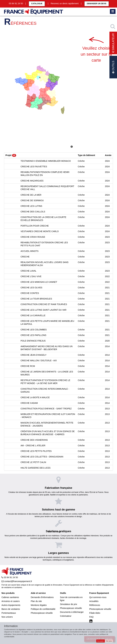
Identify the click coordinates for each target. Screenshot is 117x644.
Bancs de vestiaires (11, 609)
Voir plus (109, 641)
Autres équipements (11, 605)
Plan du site (36, 601)
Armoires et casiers (11, 601)
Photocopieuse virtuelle (42, 613)
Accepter (100, 641)
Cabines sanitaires (10, 597)
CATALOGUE (37, 4)
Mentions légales (39, 605)
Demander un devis (97, 4)
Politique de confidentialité (43, 609)
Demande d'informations (42, 597)
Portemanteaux (9, 613)
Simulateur (113, 43)
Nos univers (7, 617)
